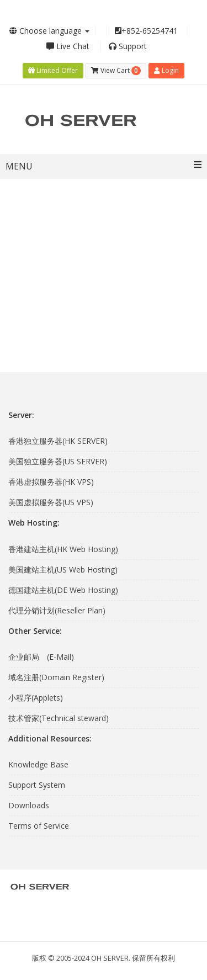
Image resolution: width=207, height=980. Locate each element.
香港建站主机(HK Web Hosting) (63, 549)
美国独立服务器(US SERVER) (58, 461)
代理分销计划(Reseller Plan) (57, 610)
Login (166, 70)
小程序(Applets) (36, 698)
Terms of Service (39, 826)
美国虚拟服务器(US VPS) (51, 502)
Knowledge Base (38, 764)
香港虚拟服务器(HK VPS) (51, 482)
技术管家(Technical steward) (59, 718)
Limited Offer (53, 70)
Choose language (49, 31)
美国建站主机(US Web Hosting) (63, 570)
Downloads (29, 805)
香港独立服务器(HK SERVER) (58, 441)
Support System (37, 785)
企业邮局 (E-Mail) (41, 657)
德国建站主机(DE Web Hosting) (63, 590)
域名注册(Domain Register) (56, 677)
